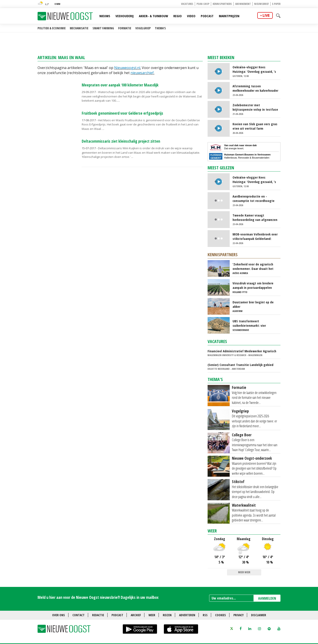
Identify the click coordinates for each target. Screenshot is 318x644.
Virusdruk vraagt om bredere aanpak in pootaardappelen (253, 285)
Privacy (238, 615)
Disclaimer (259, 615)
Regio (178, 16)
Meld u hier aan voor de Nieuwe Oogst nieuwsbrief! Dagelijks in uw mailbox (98, 597)
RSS (205, 615)
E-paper (276, 4)
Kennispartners (222, 4)
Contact (79, 615)
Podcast (207, 16)
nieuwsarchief (142, 73)
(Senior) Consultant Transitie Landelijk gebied (240, 365)
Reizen (167, 615)
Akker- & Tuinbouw (153, 16)
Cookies (221, 615)
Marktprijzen (229, 16)
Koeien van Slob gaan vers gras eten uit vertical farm (255, 126)
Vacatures (187, 4)
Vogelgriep (143, 28)
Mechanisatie (79, 28)
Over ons (59, 615)
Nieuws (105, 16)
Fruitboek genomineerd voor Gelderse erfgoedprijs (122, 113)
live (266, 15)
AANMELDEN (267, 598)
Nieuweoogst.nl (127, 68)
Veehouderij (125, 16)
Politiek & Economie (52, 28)
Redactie (98, 615)
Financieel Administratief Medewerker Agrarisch (242, 351)
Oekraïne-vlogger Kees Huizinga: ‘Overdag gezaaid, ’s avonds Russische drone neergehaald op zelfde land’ (254, 69)
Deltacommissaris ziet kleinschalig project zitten (121, 141)
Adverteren (187, 615)
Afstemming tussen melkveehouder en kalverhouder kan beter (255, 88)
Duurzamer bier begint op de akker (253, 304)
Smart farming (103, 28)
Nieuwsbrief (261, 4)
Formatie (125, 28)
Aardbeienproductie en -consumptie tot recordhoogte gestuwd (254, 198)
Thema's (160, 28)
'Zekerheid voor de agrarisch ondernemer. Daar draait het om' (253, 266)
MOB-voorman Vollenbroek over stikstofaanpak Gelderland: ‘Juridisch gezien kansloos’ (255, 236)
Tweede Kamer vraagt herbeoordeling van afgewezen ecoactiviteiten (255, 217)
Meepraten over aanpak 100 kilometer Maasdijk (120, 85)
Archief (136, 615)
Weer (212, 531)
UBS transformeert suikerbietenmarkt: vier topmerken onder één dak (251, 323)
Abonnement (243, 4)
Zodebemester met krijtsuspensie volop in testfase (255, 107)
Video (191, 16)
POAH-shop (203, 4)
